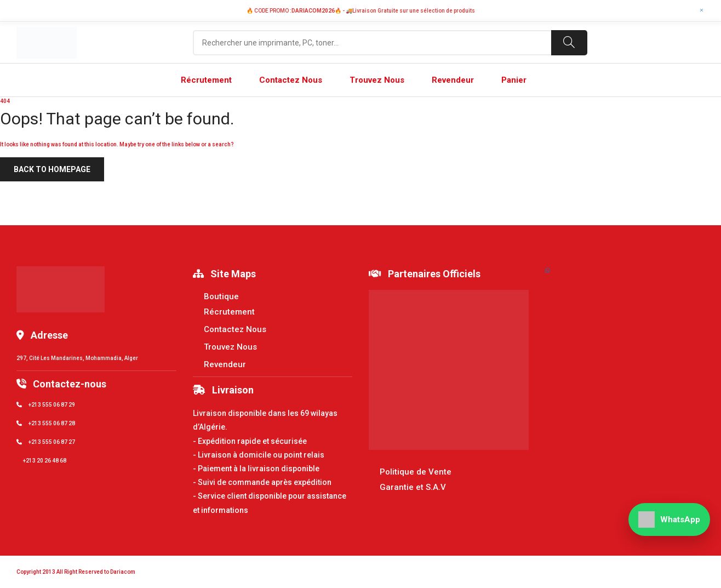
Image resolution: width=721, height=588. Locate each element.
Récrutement (229, 312)
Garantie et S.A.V (413, 487)
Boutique (221, 296)
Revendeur (225, 364)
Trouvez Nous (230, 347)
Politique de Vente (416, 472)
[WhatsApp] (669, 520)
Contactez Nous (235, 329)
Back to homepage (52, 169)
